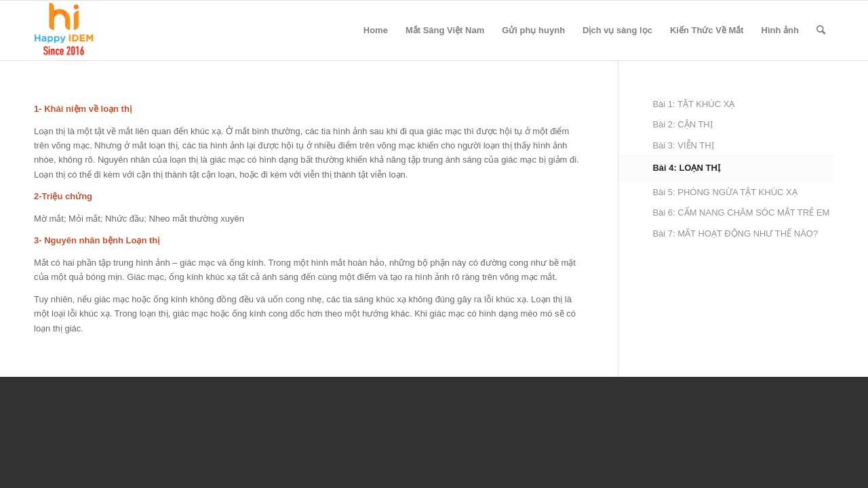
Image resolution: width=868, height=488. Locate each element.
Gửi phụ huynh (533, 30)
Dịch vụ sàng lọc (617, 30)
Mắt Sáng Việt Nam (445, 30)
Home (376, 30)
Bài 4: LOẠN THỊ (686, 168)
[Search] (821, 30)
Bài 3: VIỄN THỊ (683, 145)
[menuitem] (821, 30)
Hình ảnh (780, 30)
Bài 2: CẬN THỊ (682, 124)
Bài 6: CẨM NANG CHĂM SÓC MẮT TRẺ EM (741, 212)
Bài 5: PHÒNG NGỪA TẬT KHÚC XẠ (725, 192)
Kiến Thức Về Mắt (707, 30)
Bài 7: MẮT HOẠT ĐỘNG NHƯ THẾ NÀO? (735, 233)
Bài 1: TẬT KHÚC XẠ (693, 104)
